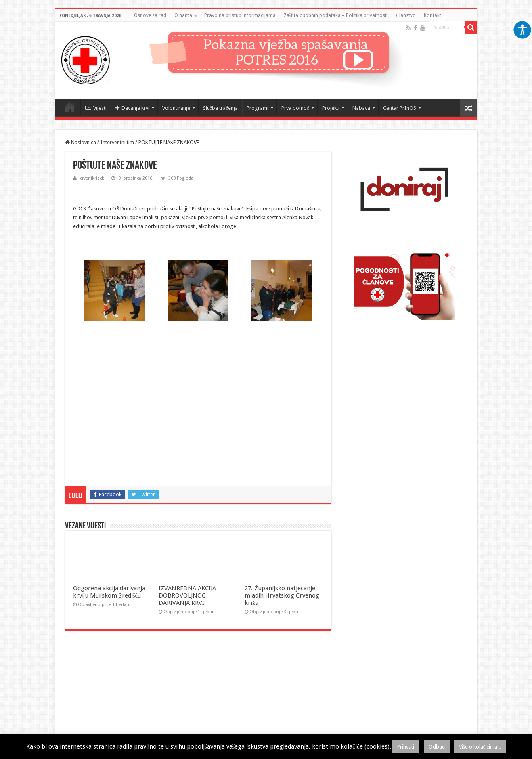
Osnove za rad (150, 15)
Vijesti (96, 108)
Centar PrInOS (400, 108)
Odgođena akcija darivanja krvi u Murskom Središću (109, 592)
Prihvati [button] (406, 747)
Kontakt (433, 15)
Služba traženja (221, 108)
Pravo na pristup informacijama (240, 15)
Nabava (361, 108)
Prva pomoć (295, 108)
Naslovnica (70, 107)
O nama (183, 15)
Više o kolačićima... (480, 747)
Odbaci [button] (437, 747)
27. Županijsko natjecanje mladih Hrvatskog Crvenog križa (282, 595)
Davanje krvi (132, 108)
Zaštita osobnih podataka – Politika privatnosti (336, 15)
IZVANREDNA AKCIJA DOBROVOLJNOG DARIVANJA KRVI (187, 595)
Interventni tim (117, 142)
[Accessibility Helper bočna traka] (522, 30)
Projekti (331, 108)
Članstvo (406, 15)
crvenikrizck (92, 178)
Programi (258, 108)
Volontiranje (176, 108)
